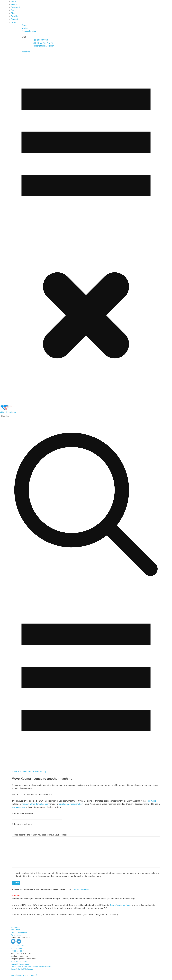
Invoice (25, 28)
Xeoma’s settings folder (120, 905)
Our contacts (15, 927)
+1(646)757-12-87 (18, 948)
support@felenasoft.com (43, 46)
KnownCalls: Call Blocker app (22, 969)
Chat (24, 37)
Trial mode (151, 801)
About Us (26, 52)
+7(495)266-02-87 (18, 951)
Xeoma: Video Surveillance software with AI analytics (31, 967)
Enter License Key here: (23, 813)
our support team (81, 889)
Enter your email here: (22, 824)
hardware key (18, 807)
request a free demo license (35, 804)
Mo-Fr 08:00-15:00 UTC (20, 961)
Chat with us (15, 930)
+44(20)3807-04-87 (18, 946)
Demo (24, 25)
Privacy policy (16, 935)
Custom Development (19, 932)
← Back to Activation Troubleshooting (29, 772)
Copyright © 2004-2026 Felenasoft (24, 975)
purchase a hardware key (71, 804)
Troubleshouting (29, 31)
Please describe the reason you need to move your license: (39, 835)
